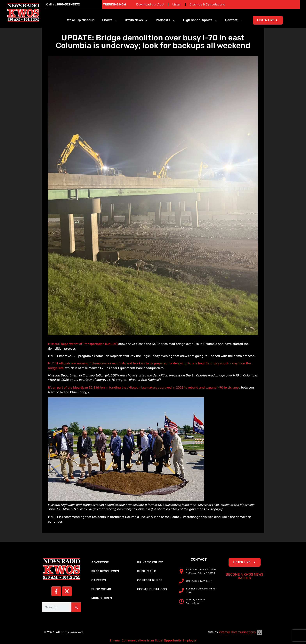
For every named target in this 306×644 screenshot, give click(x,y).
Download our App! (150, 4)
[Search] (76, 607)
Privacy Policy (150, 562)
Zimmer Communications (241, 632)
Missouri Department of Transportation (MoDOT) (83, 344)
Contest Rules (150, 580)
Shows (110, 20)
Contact (234, 20)
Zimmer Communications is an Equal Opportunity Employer (153, 640)
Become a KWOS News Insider (245, 576)
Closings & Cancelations (207, 4)
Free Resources (105, 571)
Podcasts (165, 20)
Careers (99, 580)
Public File (147, 571)
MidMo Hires (102, 598)
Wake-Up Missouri (81, 20)
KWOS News (137, 20)
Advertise (100, 562)
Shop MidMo (101, 589)
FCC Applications (152, 589)
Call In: (63, 4)
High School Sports (200, 20)
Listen (177, 4)
